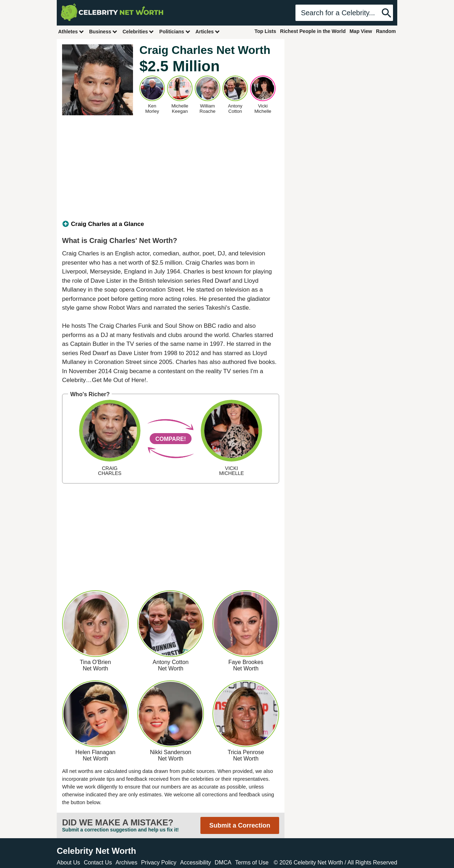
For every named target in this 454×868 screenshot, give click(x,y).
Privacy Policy (159, 863)
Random (386, 31)
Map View (361, 31)
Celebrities (138, 31)
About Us (68, 863)
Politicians (175, 31)
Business (103, 31)
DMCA (223, 863)
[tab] (171, 224)
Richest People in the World (313, 31)
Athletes (71, 31)
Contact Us (98, 863)
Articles (208, 31)
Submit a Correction (240, 825)
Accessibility (196, 863)
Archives (126, 863)
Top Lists (265, 31)
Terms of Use (252, 863)
